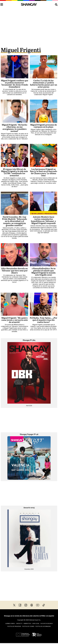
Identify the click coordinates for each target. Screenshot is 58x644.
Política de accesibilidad (43, 626)
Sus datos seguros (47, 624)
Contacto (19, 624)
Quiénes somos (10, 624)
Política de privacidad (14, 626)
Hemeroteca (27, 624)
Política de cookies (28, 626)
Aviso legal (36, 624)
